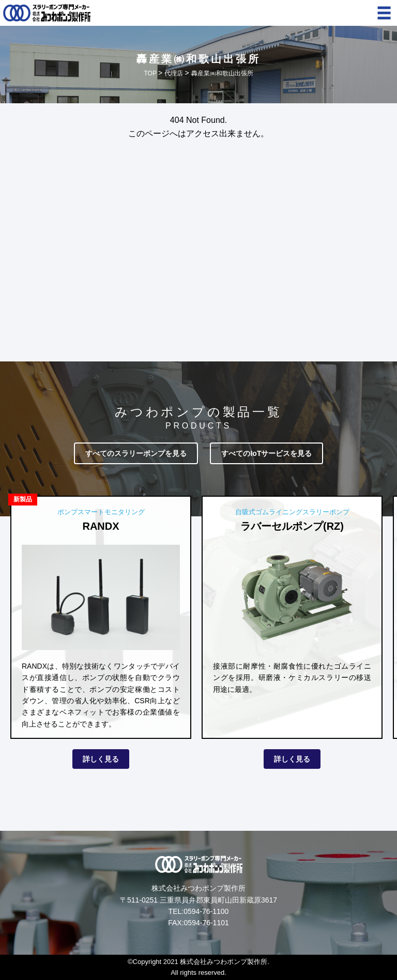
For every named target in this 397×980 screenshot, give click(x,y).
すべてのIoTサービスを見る (266, 453)
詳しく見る (101, 759)
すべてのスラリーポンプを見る (136, 453)
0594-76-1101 (207, 923)
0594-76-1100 (206, 911)
